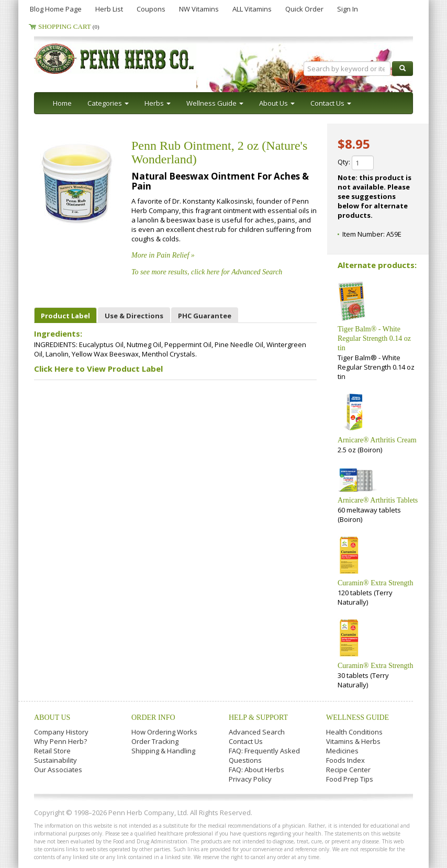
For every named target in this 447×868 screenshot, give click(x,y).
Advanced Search (257, 732)
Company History (61, 732)
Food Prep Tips (350, 779)
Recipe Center (348, 770)
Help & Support (258, 717)
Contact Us (246, 741)
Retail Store (52, 751)
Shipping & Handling (163, 751)
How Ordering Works (164, 732)
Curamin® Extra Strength (375, 583)
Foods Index (345, 760)
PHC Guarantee (205, 316)
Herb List (109, 9)
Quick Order (304, 9)
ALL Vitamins (252, 9)
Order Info (153, 717)
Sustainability (55, 760)
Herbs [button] (158, 103)
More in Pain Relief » (163, 255)
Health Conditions (354, 732)
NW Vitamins (199, 9)
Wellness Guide (357, 717)
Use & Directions (134, 316)
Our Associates (58, 770)
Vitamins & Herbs (353, 741)
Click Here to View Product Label (98, 369)
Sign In (348, 9)
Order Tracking (155, 741)
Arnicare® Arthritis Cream (377, 440)
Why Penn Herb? (60, 741)
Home (62, 103)
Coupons (151, 9)
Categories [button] (108, 103)
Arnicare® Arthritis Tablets (378, 500)
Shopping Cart (69, 26)
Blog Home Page (56, 9)
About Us (52, 717)
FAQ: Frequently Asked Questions (264, 755)
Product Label (65, 316)
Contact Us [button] (331, 103)
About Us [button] (277, 103)
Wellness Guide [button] (215, 103)
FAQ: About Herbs (256, 770)
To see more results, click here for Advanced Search (207, 272)
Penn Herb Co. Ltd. (135, 59)
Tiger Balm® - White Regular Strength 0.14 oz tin (374, 338)
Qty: (356, 163)
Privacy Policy (250, 779)
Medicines (342, 751)
